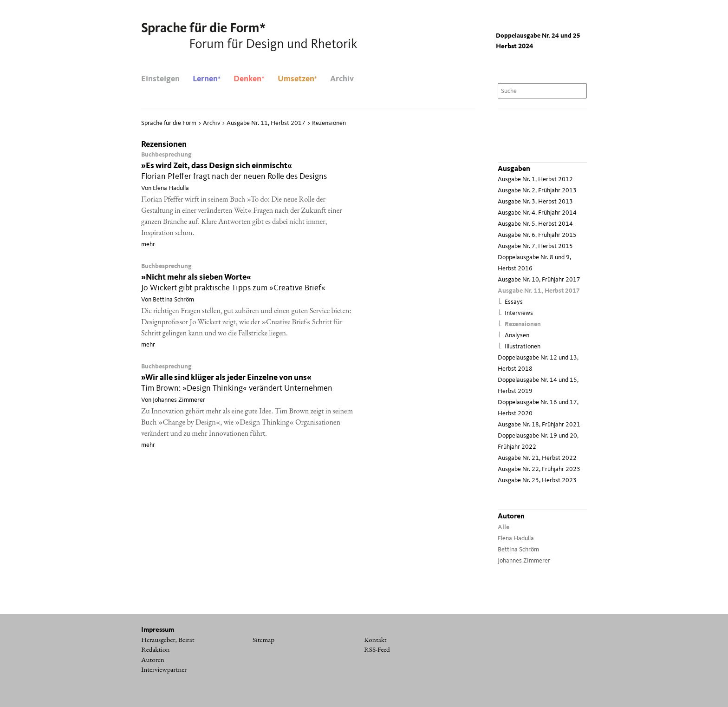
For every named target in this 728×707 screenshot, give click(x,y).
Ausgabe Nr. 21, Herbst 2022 (537, 458)
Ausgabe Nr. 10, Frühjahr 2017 (539, 280)
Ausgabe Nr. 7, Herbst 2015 (535, 246)
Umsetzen (297, 79)
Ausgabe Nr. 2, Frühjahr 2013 (537, 191)
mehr (148, 244)
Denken (249, 79)
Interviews (519, 313)
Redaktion (156, 649)
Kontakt (375, 640)
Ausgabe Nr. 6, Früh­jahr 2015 (537, 235)
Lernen (207, 79)
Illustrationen (523, 347)
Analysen (517, 336)
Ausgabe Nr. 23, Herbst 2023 (537, 481)
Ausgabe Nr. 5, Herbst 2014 (535, 224)
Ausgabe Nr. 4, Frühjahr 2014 (537, 213)
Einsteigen (160, 79)
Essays (514, 302)
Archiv (342, 79)
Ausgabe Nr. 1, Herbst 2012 (535, 180)
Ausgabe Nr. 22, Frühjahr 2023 (539, 469)
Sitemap (263, 640)
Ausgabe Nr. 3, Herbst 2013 (535, 202)
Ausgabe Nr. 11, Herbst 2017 (539, 291)
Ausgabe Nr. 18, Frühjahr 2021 (539, 425)
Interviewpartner (164, 669)
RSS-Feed (377, 649)
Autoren (153, 660)
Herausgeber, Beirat (168, 640)
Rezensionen (523, 324)
